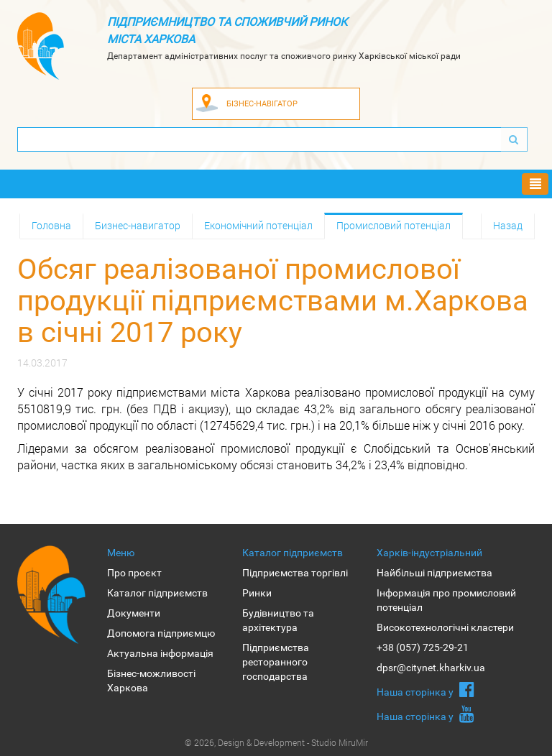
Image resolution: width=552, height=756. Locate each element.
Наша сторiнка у (425, 689)
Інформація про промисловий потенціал (446, 600)
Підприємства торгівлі (295, 573)
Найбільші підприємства (434, 573)
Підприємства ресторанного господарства (276, 662)
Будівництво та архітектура (278, 620)
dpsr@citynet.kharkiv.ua (431, 668)
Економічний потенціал (258, 225)
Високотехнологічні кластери (445, 627)
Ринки (257, 593)
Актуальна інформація (160, 653)
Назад (508, 225)
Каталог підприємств (157, 593)
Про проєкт (134, 573)
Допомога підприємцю (161, 633)
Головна (51, 225)
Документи (134, 613)
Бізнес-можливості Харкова (151, 681)
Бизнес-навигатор (138, 225)
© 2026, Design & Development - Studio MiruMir (276, 742)
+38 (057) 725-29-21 (423, 647)
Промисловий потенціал (394, 225)
